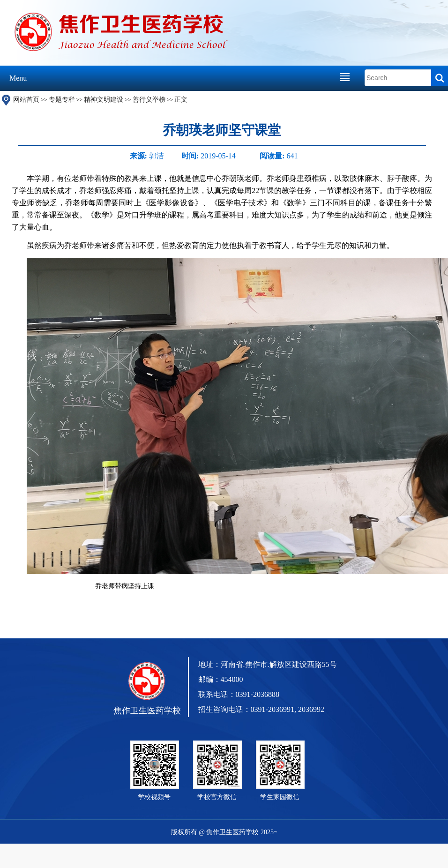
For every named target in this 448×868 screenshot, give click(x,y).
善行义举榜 (149, 100)
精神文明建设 (104, 100)
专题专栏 (62, 100)
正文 (181, 100)
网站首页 (26, 100)
